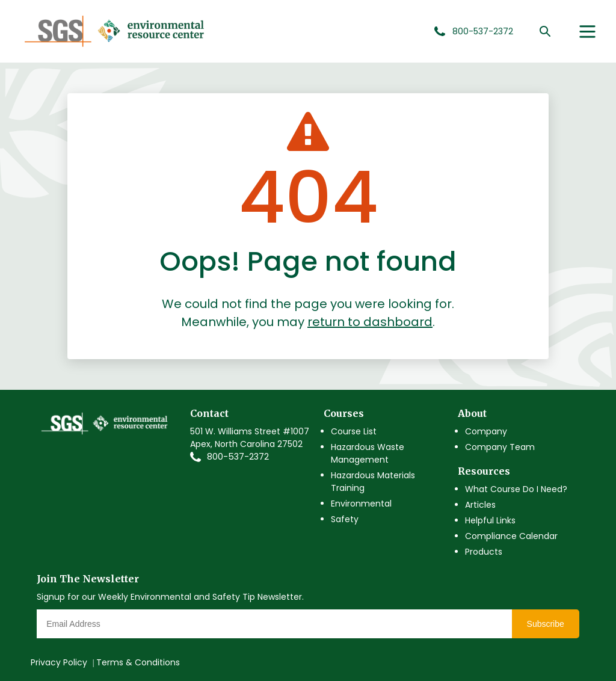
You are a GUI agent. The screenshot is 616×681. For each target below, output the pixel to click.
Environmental (361, 504)
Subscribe (546, 624)
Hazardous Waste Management (368, 453)
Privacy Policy (59, 662)
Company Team (500, 447)
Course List (354, 431)
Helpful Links (490, 520)
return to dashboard (370, 322)
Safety (345, 519)
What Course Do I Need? (516, 489)
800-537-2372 (238, 457)
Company (486, 431)
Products (484, 552)
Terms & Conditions (138, 662)
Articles (480, 505)
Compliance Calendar (511, 536)
